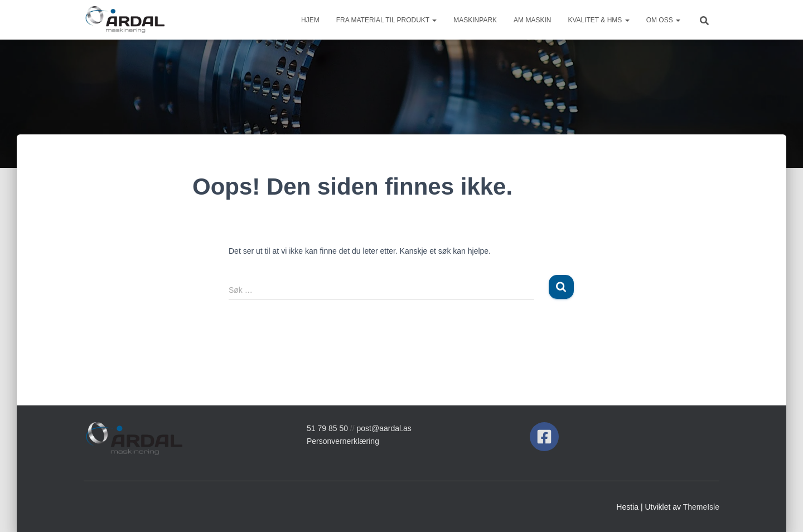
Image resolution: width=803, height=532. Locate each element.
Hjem (310, 20)
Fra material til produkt (386, 20)
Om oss (663, 20)
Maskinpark (475, 20)
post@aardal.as (384, 428)
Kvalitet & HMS (598, 20)
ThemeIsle (701, 507)
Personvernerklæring (343, 441)
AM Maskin (532, 20)
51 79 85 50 (327, 428)
